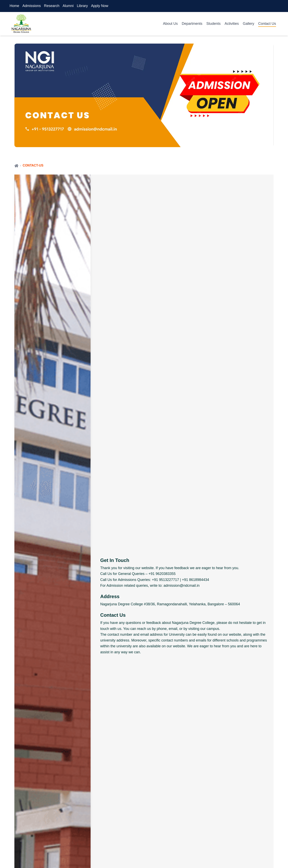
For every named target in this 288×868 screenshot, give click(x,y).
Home (14, 6)
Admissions (32, 6)
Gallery (248, 24)
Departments (192, 24)
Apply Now (100, 6)
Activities (232, 24)
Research (52, 6)
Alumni (68, 6)
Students (213, 24)
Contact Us (267, 24)
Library (82, 6)
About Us (170, 24)
